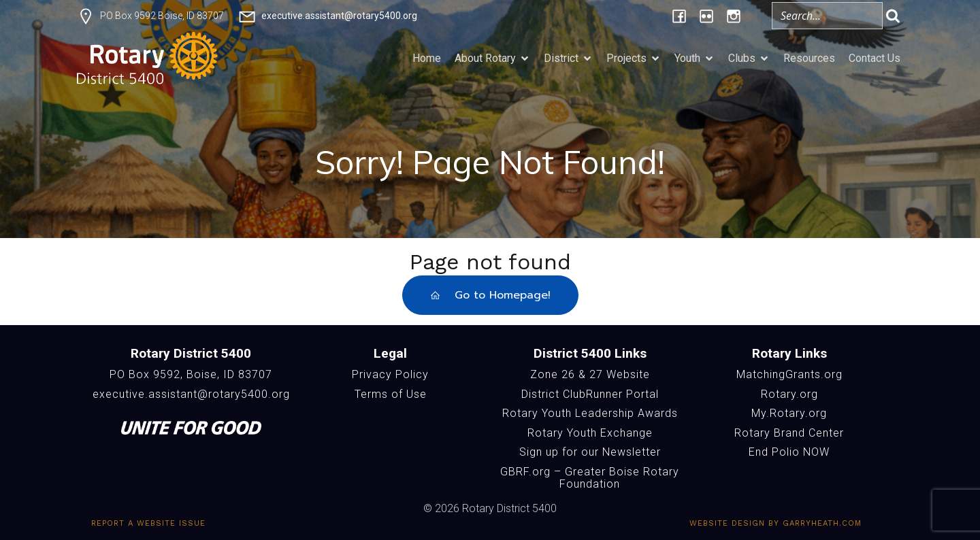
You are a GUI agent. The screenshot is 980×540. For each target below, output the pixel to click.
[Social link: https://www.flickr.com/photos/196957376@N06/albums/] (706, 16)
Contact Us (875, 58)
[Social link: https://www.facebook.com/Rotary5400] (679, 16)
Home (427, 58)
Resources (809, 58)
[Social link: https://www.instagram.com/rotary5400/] (734, 16)
